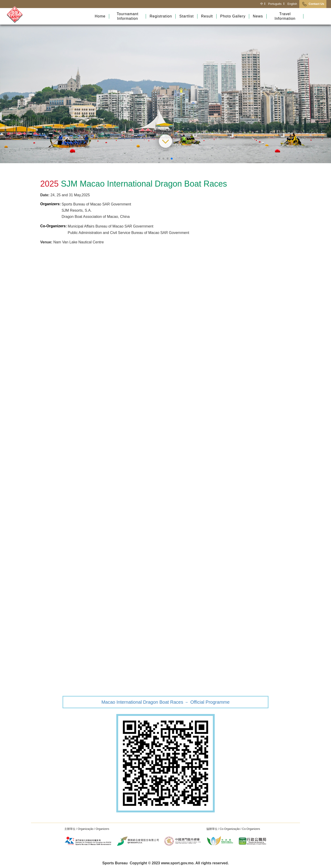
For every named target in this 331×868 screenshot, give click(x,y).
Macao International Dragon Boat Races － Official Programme (165, 702)
